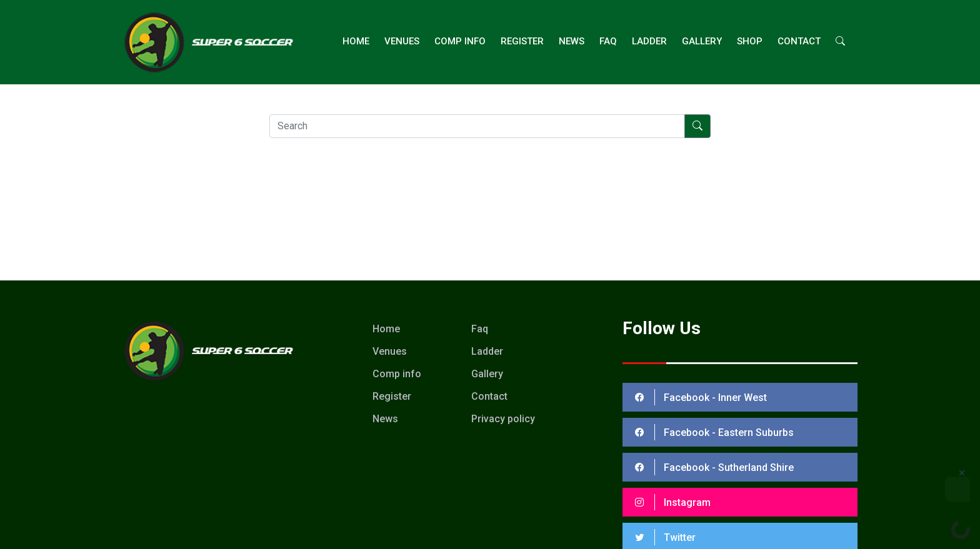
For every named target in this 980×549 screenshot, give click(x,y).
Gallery (702, 41)
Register (522, 41)
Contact (799, 41)
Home (356, 41)
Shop (750, 41)
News (572, 41)
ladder (649, 41)
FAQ (608, 41)
